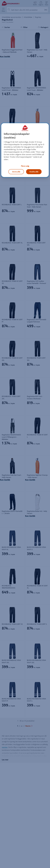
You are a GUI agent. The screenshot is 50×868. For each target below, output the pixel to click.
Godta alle (34, 172)
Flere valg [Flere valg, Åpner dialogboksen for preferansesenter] (25, 166)
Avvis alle (16, 172)
